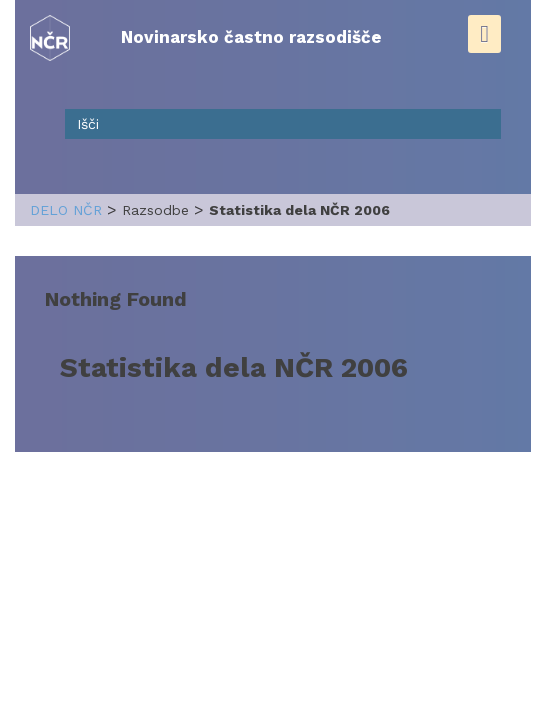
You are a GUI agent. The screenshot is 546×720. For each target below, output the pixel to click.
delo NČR (66, 210)
